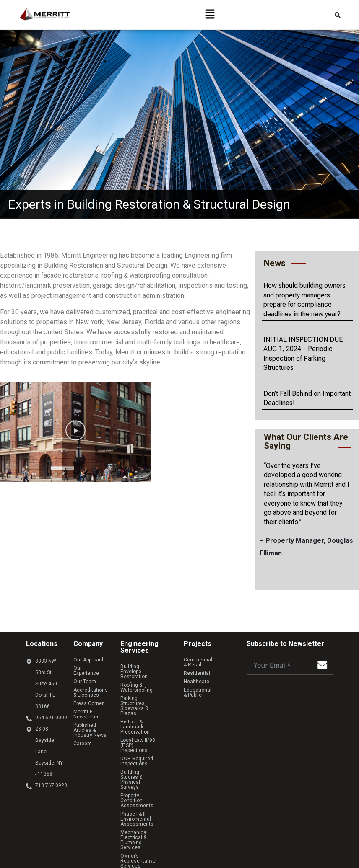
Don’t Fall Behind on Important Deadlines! (307, 398)
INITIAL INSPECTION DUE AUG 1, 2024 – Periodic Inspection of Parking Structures (303, 354)
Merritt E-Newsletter (86, 709)
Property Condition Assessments (142, 763)
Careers (83, 739)
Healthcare (196, 677)
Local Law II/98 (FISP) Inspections (145, 723)
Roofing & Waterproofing (137, 682)
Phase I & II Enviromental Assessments (137, 779)
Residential (197, 668)
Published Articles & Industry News (90, 725)
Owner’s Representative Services (138, 811)
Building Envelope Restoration (141, 669)
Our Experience (91, 668)
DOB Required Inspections (137, 736)
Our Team (85, 677)
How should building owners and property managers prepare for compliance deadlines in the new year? (304, 300)
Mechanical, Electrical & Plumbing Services (146, 795)
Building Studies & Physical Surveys (141, 749)
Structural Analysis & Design (144, 827)
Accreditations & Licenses (93, 687)
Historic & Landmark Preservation (144, 709)
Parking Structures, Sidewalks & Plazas (143, 696)
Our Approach (89, 660)
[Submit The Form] (322, 666)
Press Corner (88, 698)
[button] (210, 15)
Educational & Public (207, 685)
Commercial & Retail (207, 660)
